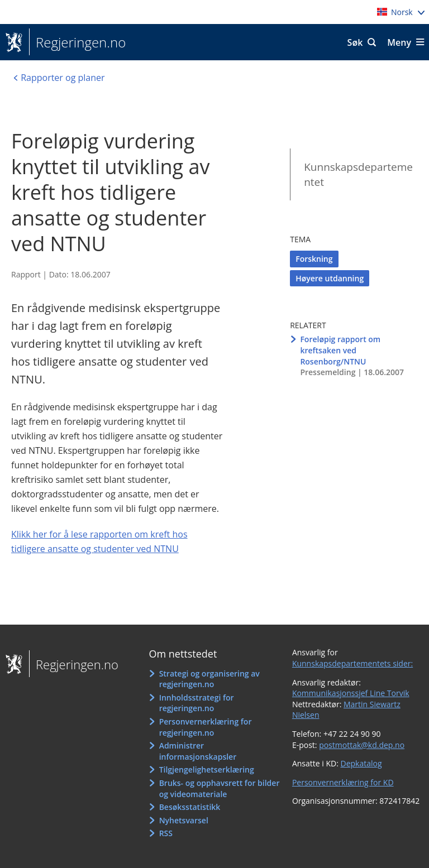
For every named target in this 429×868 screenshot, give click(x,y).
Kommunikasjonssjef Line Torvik (351, 693)
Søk (355, 42)
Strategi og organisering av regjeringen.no (209, 679)
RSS (166, 833)
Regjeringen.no (77, 42)
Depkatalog (361, 763)
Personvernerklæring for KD (343, 782)
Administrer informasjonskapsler (198, 751)
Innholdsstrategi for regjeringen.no (197, 703)
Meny (399, 42)
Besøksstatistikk (190, 807)
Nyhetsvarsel (184, 820)
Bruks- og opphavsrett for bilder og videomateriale (220, 788)
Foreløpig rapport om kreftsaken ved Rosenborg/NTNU (340, 350)
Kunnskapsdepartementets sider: (352, 663)
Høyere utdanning (330, 278)
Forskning (314, 259)
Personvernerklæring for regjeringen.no (206, 727)
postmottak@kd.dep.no (362, 745)
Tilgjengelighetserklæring (207, 769)
